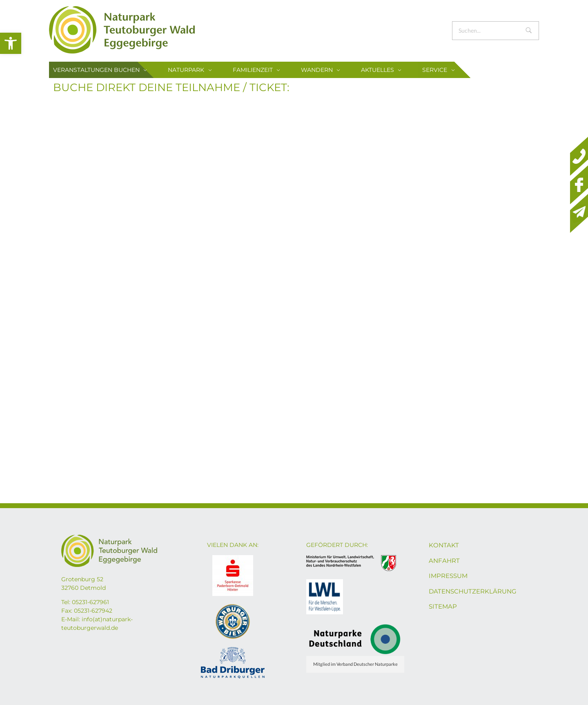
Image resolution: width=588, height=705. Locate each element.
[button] (11, 43)
